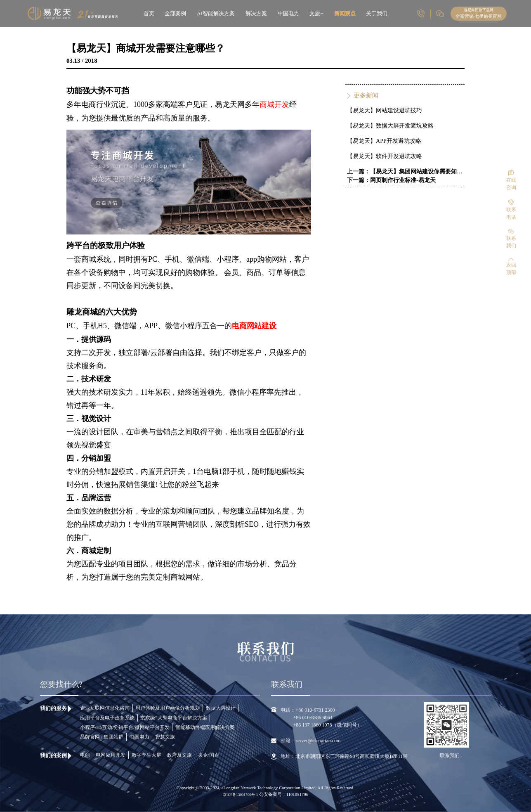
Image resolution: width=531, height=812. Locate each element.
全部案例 (175, 13)
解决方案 (256, 13)
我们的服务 (53, 708)
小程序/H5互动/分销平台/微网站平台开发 (125, 727)
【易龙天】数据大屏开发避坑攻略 (390, 126)
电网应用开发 (111, 755)
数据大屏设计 (221, 708)
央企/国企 (209, 755)
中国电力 (288, 13)
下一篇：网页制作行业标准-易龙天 (391, 180)
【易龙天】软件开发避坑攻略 (385, 156)
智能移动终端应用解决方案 (205, 727)
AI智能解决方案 (216, 13)
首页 (149, 13)
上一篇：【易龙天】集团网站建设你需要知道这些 (411, 172)
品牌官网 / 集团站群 (102, 737)
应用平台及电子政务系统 (107, 718)
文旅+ (316, 13)
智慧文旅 (165, 737)
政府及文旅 (179, 755)
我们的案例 (53, 755)
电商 (85, 755)
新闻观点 (345, 13)
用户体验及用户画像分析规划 (168, 708)
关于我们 (377, 13)
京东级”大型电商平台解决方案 (173, 718)
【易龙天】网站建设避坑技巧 (385, 110)
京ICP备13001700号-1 (241, 795)
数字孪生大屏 (146, 755)
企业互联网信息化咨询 (105, 708)
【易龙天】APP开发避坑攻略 (384, 141)
